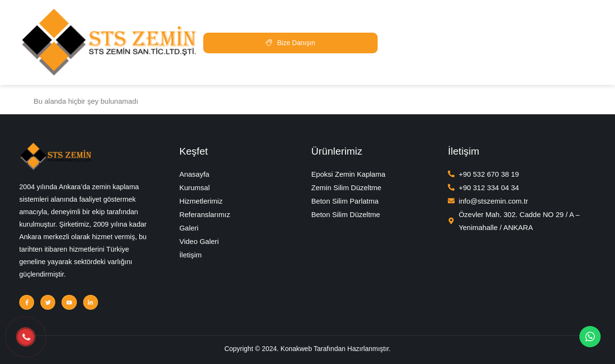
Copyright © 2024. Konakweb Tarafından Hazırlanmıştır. (307, 350)
